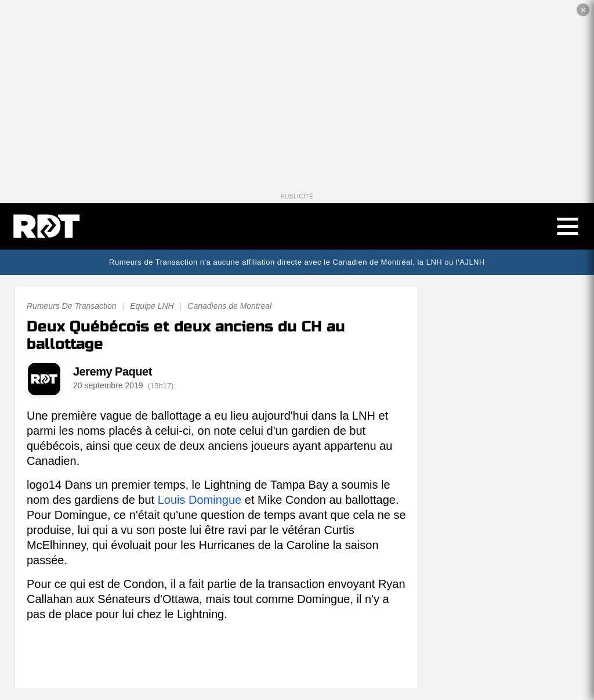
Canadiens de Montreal (229, 306)
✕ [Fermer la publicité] (583, 10)
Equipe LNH (152, 306)
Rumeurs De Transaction (72, 306)
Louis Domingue (200, 500)
